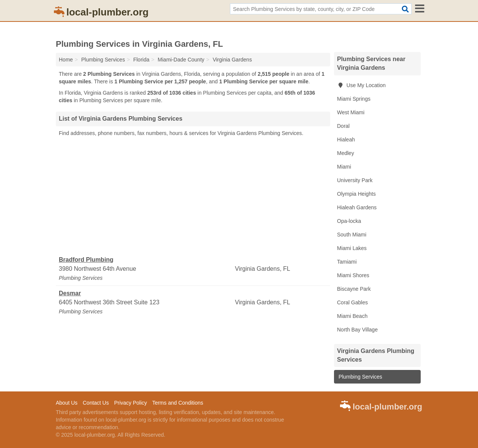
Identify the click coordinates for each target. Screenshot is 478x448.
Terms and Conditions (178, 403)
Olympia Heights (356, 194)
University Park (355, 180)
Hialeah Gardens (357, 207)
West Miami (351, 112)
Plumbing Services (360, 377)
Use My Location (361, 85)
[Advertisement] (193, 196)
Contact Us (96, 403)
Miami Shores (353, 275)
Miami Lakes (352, 248)
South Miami (352, 235)
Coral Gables (352, 302)
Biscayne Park (354, 289)
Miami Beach (352, 316)
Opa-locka (349, 221)
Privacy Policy (131, 403)
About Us (67, 403)
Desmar (70, 293)
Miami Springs (354, 99)
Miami (344, 167)
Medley (345, 153)
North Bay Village (357, 330)
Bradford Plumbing (86, 260)
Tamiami (347, 262)
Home (66, 60)
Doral (343, 126)
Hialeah (346, 140)
